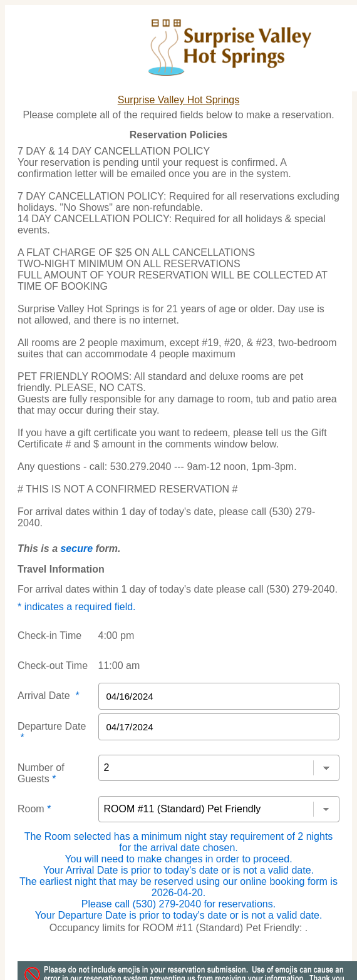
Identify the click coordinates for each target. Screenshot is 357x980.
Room (34, 809)
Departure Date (52, 732)
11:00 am (119, 666)
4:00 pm (116, 635)
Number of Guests (41, 773)
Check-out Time (53, 666)
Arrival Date (49, 696)
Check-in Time (49, 635)
